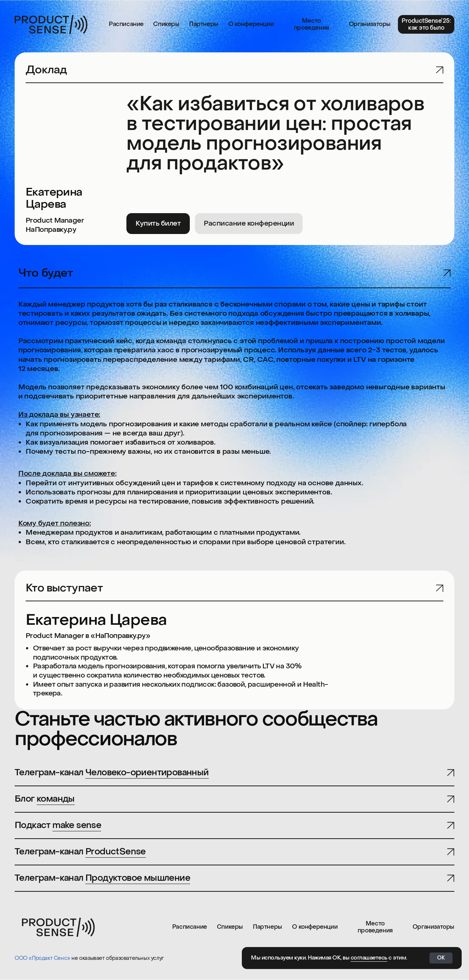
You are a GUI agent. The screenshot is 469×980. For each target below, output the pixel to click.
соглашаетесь (369, 958)
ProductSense (116, 852)
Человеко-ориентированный (147, 773)
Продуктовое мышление (138, 878)
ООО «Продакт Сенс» (43, 958)
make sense (77, 825)
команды (56, 799)
